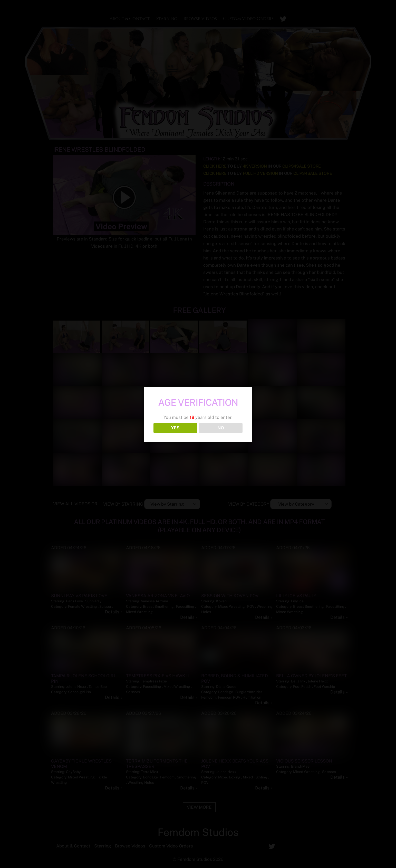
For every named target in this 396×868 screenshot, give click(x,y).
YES (175, 428)
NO (221, 428)
